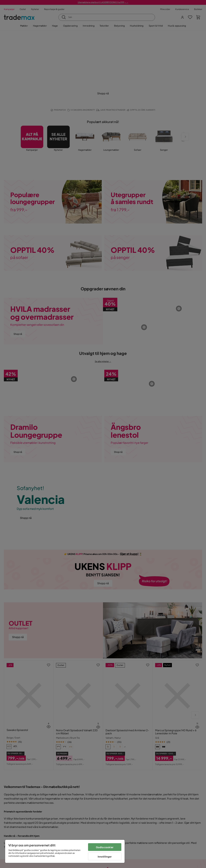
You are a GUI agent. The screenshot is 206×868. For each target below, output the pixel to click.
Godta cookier (105, 847)
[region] (65, 851)
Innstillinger (105, 856)
